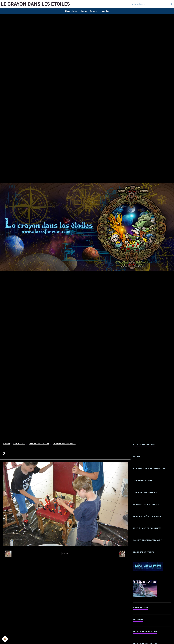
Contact (94, 11)
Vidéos (83, 11)
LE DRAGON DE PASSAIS (64, 444)
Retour (65, 554)
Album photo (19, 444)
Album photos (70, 11)
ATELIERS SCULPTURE (39, 444)
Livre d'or (105, 11)
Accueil (6, 444)
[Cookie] (5, 639)
